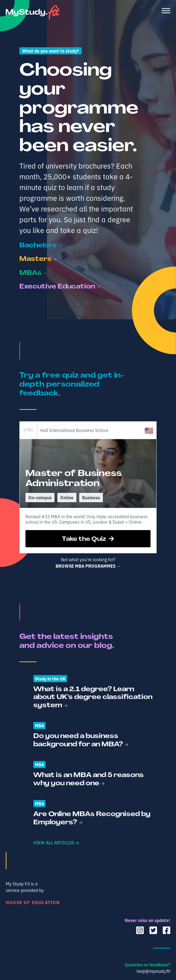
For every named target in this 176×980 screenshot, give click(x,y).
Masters (38, 259)
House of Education (33, 902)
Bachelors (41, 245)
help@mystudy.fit (153, 971)
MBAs (33, 273)
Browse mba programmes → (88, 566)
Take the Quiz (88, 539)
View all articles (56, 842)
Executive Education (60, 286)
